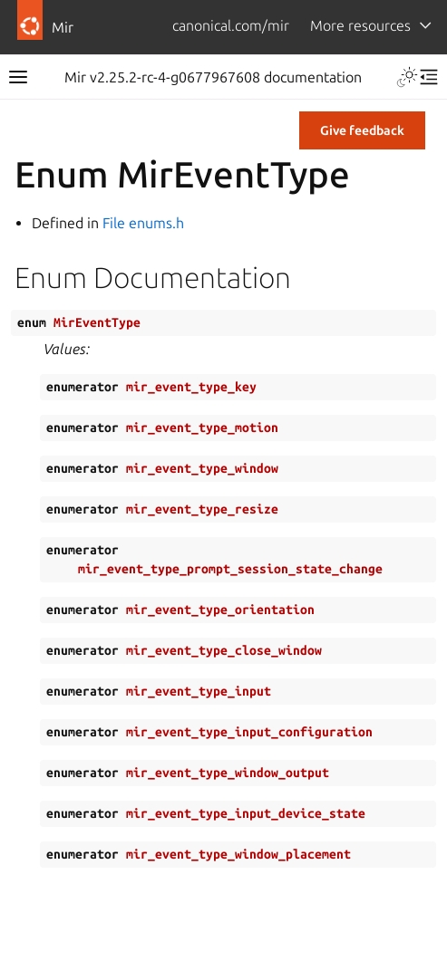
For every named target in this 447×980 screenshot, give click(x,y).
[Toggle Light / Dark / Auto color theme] (407, 77)
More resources (360, 25)
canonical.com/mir (231, 25)
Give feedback (362, 130)
